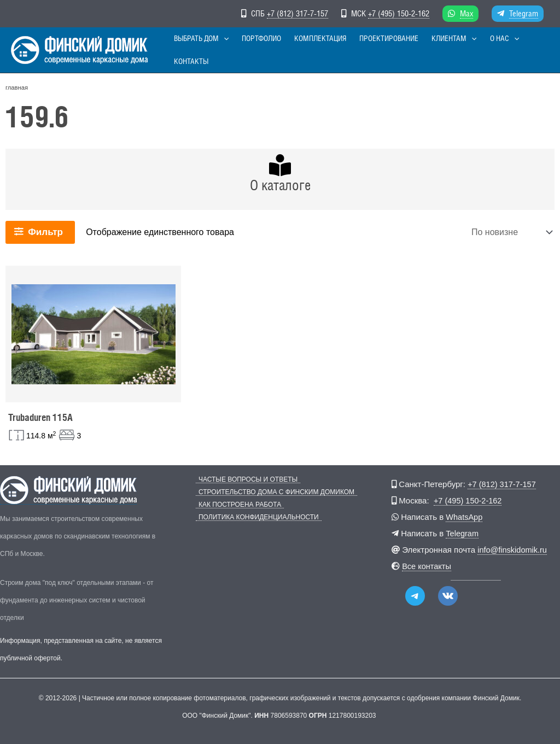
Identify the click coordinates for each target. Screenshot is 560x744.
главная (17, 87)
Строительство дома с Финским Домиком (274, 492)
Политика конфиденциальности (256, 517)
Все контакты (427, 566)
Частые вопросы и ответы (245, 480)
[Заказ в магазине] (511, 232)
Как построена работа (237, 505)
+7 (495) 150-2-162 (399, 13)
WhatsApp (465, 517)
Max (466, 13)
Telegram (524, 13)
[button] (228, 50)
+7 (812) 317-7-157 (297, 13)
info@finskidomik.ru (513, 550)
